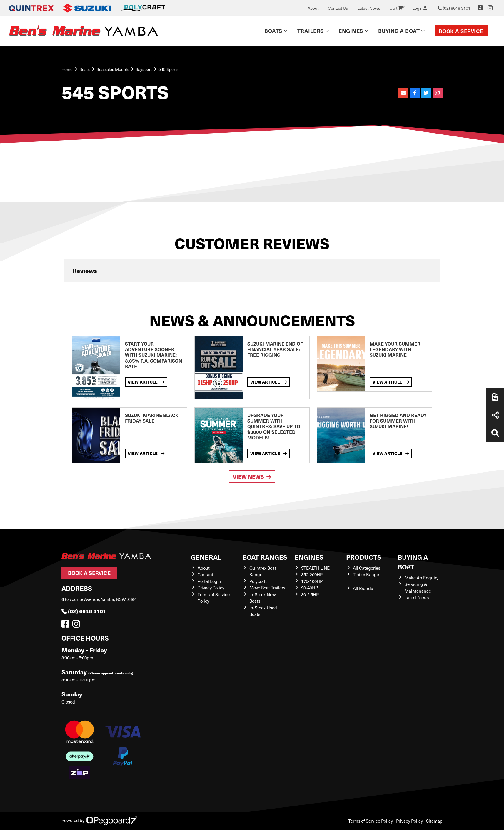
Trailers (311, 31)
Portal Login (209, 581)
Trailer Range (366, 574)
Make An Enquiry (422, 578)
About (313, 8)
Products (364, 557)
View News (252, 477)
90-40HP (309, 588)
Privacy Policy (211, 588)
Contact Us (338, 8)
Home (67, 69)
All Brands (363, 588)
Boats (273, 31)
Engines (351, 31)
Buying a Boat (399, 31)
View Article (146, 382)
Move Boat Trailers (267, 588)
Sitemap (434, 821)
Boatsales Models (113, 69)
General (206, 557)
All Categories (367, 568)
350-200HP (312, 574)
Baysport (144, 69)
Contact (205, 574)
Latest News (369, 8)
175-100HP (312, 581)
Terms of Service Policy (371, 821)
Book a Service (461, 31)
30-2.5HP (310, 594)
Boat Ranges (265, 557)
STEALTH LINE (315, 568)
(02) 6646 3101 (84, 611)
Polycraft (258, 581)
